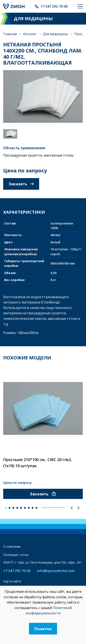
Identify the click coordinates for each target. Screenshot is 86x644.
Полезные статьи (16, 555)
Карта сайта (12, 581)
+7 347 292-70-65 (54, 6)
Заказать (21, 184)
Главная (10, 34)
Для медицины (55, 34)
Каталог (30, 34)
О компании (12, 546)
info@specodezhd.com (56, 571)
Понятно (43, 629)
